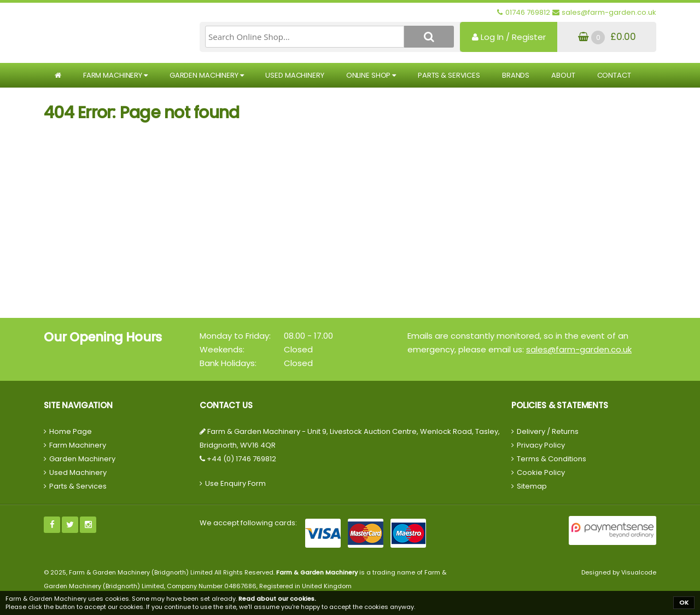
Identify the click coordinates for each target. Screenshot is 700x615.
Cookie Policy (541, 472)
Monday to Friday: (235, 336)
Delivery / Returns (548, 431)
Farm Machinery (115, 75)
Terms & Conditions (552, 459)
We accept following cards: (248, 523)
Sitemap (532, 486)
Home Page (71, 431)
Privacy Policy (541, 445)
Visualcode (639, 572)
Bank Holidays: (228, 363)
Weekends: (222, 349)
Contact (614, 75)
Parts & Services (449, 75)
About (563, 75)
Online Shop (371, 75)
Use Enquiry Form (235, 483)
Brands (516, 75)
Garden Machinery (207, 75)
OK (684, 602)
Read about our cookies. (277, 599)
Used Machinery (294, 75)
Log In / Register (509, 37)
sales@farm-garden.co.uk (579, 349)
